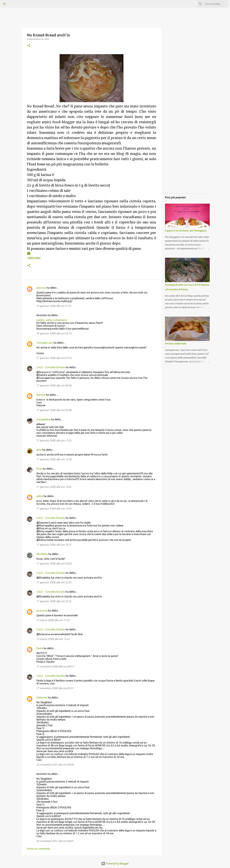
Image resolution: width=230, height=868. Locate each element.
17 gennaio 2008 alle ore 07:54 (54, 358)
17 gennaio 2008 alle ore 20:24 (54, 564)
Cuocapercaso (45, 343)
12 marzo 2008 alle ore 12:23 (53, 639)
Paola (40, 648)
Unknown (42, 697)
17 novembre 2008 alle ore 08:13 (55, 666)
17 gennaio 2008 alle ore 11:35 (54, 440)
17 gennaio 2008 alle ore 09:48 (54, 410)
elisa (39, 450)
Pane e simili (34, 258)
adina (40, 496)
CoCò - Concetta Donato (51, 367)
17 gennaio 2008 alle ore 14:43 (54, 509)
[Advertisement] (187, 143)
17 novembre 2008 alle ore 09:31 (55, 688)
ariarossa (42, 611)
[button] (29, 46)
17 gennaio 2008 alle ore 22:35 (54, 582)
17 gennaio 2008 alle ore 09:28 (54, 385)
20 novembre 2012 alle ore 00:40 (55, 765)
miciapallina (43, 419)
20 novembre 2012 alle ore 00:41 (55, 841)
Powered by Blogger (115, 864)
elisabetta (42, 554)
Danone (41, 395)
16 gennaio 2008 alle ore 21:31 (54, 306)
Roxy (39, 469)
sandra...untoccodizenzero (52, 320)
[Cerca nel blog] (211, 4)
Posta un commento (39, 849)
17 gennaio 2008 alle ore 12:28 (54, 459)
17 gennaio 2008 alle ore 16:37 (54, 545)
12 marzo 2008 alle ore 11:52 (53, 620)
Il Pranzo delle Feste (176, 344)
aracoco (41, 288)
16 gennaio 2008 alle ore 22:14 (54, 333)
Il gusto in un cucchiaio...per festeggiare (186, 231)
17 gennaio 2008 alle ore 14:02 (54, 487)
